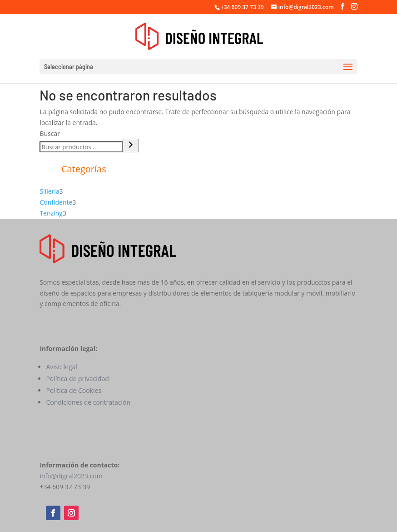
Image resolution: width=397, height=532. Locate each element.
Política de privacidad (77, 379)
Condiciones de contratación (88, 402)
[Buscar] (131, 146)
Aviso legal (61, 367)
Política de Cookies (74, 390)
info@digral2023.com (71, 476)
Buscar (50, 133)
